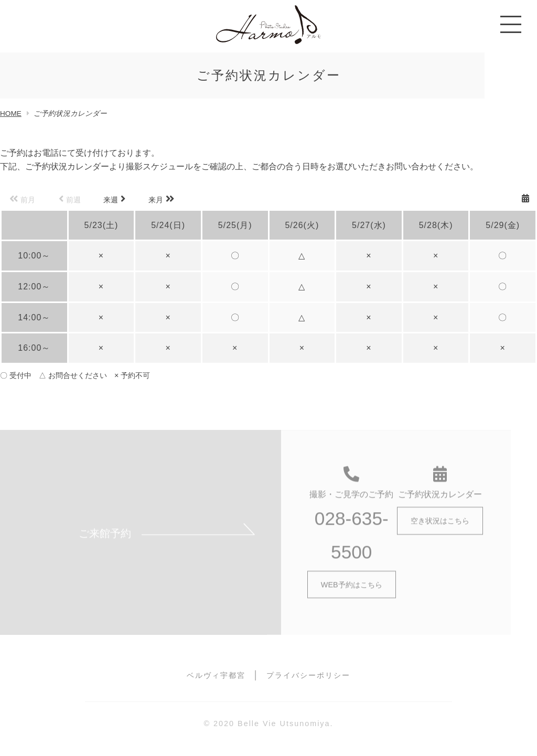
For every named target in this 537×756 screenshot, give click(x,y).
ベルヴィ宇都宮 (216, 675)
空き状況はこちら (440, 526)
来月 (161, 199)
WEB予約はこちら (352, 589)
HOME (11, 114)
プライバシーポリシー (308, 675)
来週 (114, 199)
